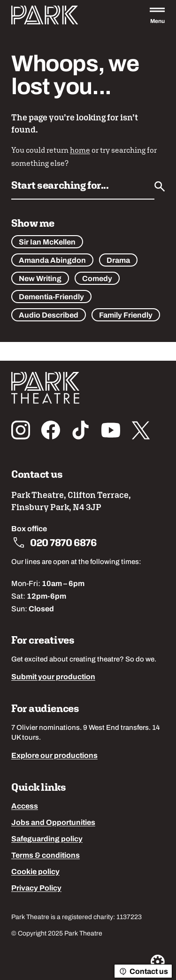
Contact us (143, 972)
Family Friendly (126, 316)
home (80, 150)
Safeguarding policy (47, 839)
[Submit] (160, 186)
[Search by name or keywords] (83, 188)
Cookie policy (35, 872)
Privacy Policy (36, 889)
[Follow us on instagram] (21, 430)
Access (25, 807)
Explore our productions (54, 756)
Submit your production (53, 677)
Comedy (97, 279)
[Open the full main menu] (157, 15)
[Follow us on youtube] (111, 430)
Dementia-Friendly (51, 297)
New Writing (40, 279)
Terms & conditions (46, 856)
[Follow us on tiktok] (81, 430)
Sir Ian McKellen (47, 243)
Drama (118, 261)
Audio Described (49, 316)
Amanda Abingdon (52, 261)
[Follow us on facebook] (51, 430)
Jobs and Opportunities (53, 823)
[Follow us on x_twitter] (141, 430)
